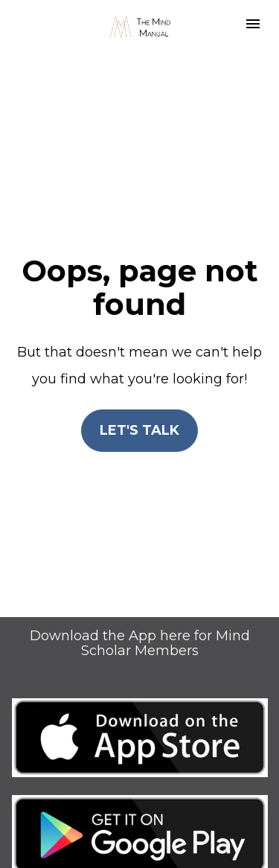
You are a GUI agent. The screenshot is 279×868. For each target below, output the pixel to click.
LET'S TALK (139, 413)
